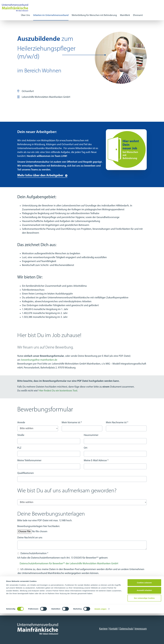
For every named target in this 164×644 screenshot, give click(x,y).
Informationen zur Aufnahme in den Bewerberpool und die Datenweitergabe (61, 579)
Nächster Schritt (29, 606)
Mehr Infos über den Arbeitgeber (40, 176)
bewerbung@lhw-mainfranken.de (39, 360)
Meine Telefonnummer (29, 461)
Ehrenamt (138, 15)
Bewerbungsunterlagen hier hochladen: (39, 526)
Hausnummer (91, 435)
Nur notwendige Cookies (144, 628)
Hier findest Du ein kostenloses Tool (58, 391)
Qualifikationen (26, 473)
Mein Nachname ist (117, 423)
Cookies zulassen (144, 613)
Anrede (21, 423)
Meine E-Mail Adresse (96, 461)
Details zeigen (100, 639)
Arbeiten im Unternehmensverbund (51, 15)
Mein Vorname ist (72, 423)
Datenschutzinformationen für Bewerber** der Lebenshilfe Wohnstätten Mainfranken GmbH (69, 564)
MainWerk (125, 15)
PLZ (19, 448)
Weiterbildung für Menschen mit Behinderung (94, 15)
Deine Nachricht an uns (30, 538)
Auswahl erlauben (144, 621)
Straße (21, 435)
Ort (86, 448)
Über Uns (25, 15)
